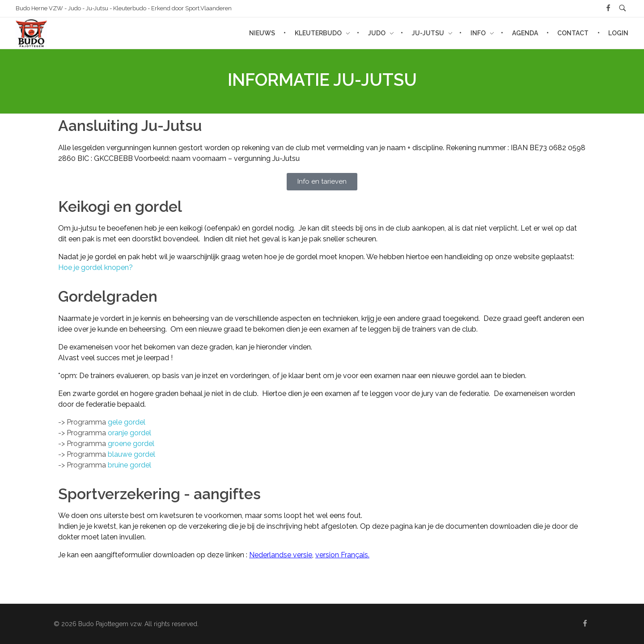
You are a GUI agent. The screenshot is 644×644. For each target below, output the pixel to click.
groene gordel (131, 444)
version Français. (342, 555)
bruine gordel (129, 465)
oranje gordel (129, 433)
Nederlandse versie (281, 555)
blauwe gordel (131, 454)
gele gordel (127, 422)
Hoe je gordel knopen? (95, 267)
